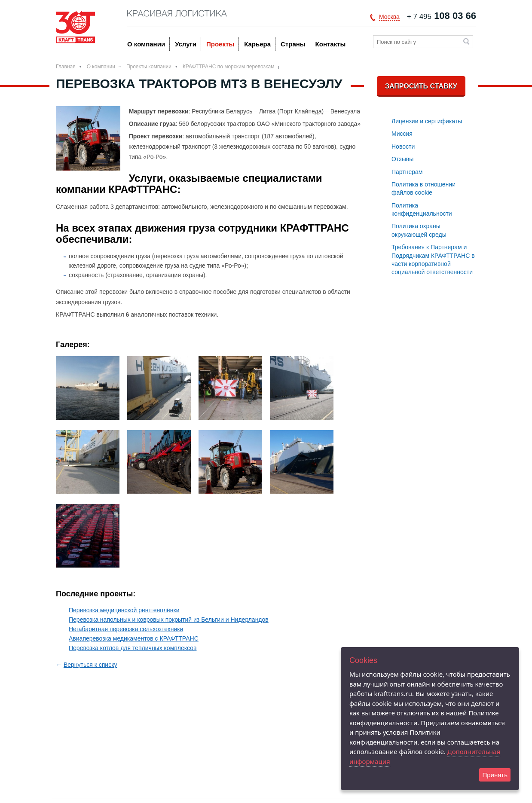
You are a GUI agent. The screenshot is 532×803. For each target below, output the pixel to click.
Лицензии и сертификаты (427, 121)
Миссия (402, 134)
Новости (403, 147)
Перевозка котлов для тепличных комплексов (133, 648)
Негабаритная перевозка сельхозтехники (126, 629)
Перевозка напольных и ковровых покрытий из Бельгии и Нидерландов (169, 620)
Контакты (331, 44)
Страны (293, 44)
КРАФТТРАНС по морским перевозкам (229, 67)
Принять (495, 775)
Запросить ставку (421, 86)
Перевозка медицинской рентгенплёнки (124, 610)
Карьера (257, 44)
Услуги (186, 44)
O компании (146, 44)
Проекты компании (149, 67)
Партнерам (407, 172)
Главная (66, 67)
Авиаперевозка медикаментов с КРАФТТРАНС (134, 638)
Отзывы (402, 159)
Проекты (220, 44)
